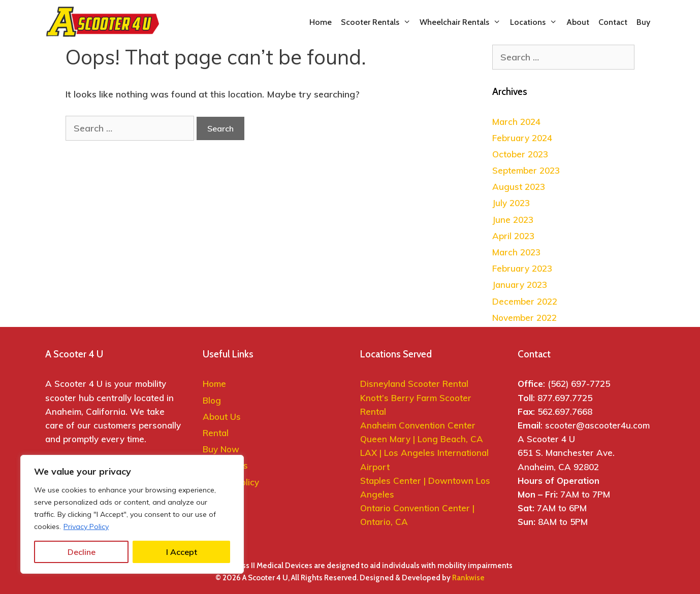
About (578, 22)
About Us (222, 417)
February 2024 (522, 138)
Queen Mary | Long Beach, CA (423, 439)
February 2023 (522, 268)
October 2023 (520, 154)
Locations (536, 22)
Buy (643, 22)
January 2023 (520, 285)
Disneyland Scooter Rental (414, 384)
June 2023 (513, 220)
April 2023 (513, 236)
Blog (212, 400)
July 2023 (511, 203)
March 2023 (516, 252)
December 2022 (525, 301)
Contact (613, 22)
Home (321, 22)
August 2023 (519, 187)
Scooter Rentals (378, 22)
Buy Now (221, 449)
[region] (132, 514)
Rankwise (468, 578)
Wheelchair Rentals (463, 22)
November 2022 (524, 318)
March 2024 (516, 122)
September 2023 (526, 170)
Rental (216, 433)
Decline (82, 552)
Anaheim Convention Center (418, 425)
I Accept (182, 552)
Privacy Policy (86, 526)
